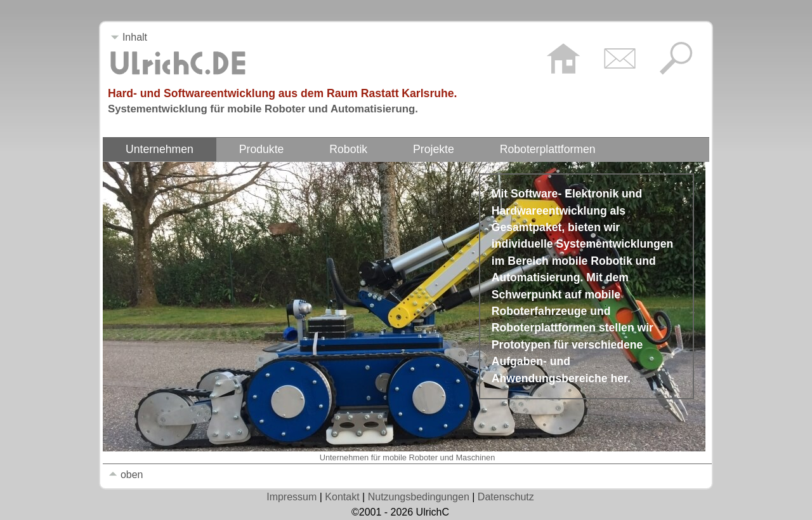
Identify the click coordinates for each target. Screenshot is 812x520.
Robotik (348, 149)
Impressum (291, 497)
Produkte (262, 149)
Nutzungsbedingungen (419, 497)
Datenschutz (506, 497)
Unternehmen (160, 149)
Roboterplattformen (548, 149)
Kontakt (342, 497)
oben (126, 475)
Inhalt (129, 37)
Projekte (434, 149)
